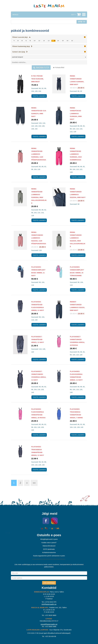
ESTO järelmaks (49, 549)
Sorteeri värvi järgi (20, 52)
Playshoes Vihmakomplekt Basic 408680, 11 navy (38, 271)
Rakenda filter (41, 68)
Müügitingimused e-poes (49, 539)
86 (22, 41)
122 (49, 41)
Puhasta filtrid (59, 68)
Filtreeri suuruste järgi (21, 37)
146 (67, 41)
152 (72, 41)
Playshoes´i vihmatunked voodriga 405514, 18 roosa (77, 341)
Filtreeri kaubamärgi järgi (22, 46)
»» (34, 483)
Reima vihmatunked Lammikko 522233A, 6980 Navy (78, 193)
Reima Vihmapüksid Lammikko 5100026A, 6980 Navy (76, 113)
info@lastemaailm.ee (49, 604)
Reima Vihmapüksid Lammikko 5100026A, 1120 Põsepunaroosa (39, 154)
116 (44, 41)
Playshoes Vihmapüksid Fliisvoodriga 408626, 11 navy (38, 306)
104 (35, 41)
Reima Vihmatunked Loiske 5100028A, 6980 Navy (77, 80)
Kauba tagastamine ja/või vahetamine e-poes (49, 556)
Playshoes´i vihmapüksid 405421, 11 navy (38, 339)
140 (63, 41)
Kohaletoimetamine (49, 552)
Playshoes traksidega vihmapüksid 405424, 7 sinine (76, 413)
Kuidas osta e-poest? (49, 543)
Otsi (82, 22)
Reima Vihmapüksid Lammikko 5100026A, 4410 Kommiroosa (76, 154)
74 (14, 41)
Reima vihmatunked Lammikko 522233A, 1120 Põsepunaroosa (39, 238)
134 (58, 41)
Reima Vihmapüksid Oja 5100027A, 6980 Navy (39, 112)
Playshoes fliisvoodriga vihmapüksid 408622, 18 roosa (38, 413)
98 (30, 41)
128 (53, 41)
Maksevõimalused (49, 546)
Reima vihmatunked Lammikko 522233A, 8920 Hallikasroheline (78, 239)
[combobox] (49, 57)
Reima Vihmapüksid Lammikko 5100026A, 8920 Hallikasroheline (39, 196)
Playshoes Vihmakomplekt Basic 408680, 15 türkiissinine (77, 271)
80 (18, 41)
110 (39, 41)
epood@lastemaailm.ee (49, 624)
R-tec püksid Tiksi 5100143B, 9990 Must (37, 79)
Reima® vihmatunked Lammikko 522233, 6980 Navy (77, 306)
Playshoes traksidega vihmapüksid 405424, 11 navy (38, 451)
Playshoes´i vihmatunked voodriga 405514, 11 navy (39, 376)
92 (26, 41)
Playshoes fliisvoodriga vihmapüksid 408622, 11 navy (76, 376)
